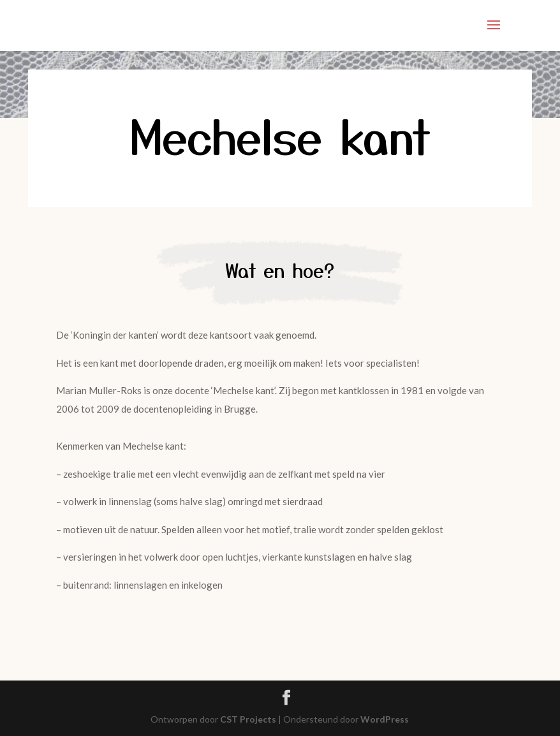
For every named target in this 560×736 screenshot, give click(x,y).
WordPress (385, 719)
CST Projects (248, 719)
